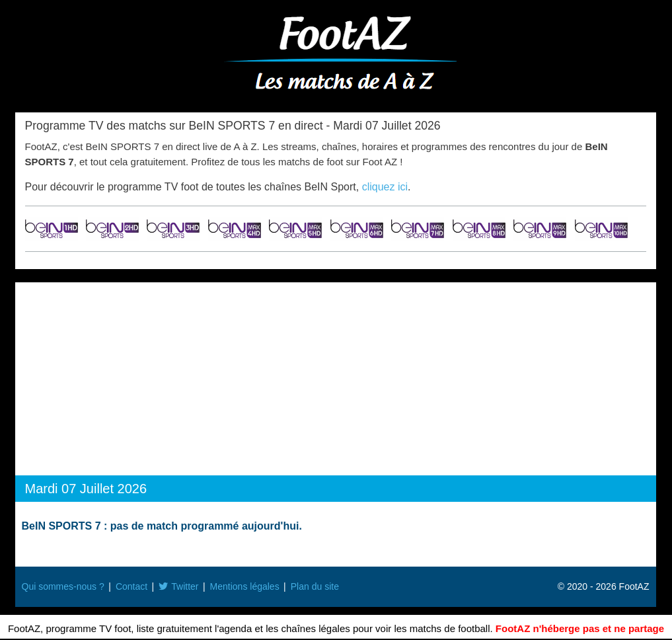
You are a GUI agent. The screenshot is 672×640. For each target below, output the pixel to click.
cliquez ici (385, 187)
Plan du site (315, 586)
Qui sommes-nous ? (63, 586)
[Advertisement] (336, 381)
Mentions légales (245, 586)
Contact (131, 586)
